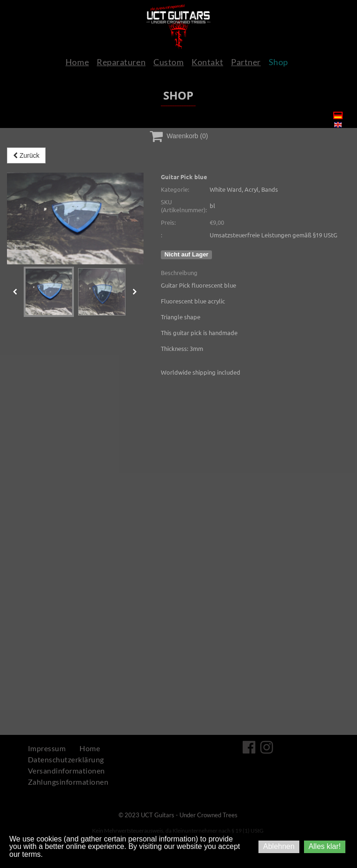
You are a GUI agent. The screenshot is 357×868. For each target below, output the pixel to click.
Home (77, 62)
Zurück (26, 155)
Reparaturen (121, 62)
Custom (169, 62)
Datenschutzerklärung (66, 759)
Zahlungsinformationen (68, 782)
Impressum (47, 748)
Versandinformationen (66, 770)
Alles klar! (325, 846)
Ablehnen (279, 846)
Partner (246, 62)
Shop (278, 62)
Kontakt (207, 62)
